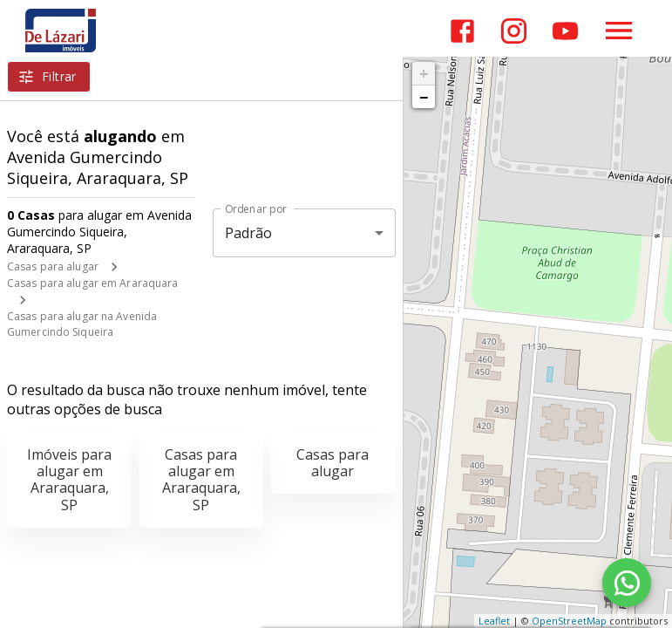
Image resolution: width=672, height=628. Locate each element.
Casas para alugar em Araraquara (93, 283)
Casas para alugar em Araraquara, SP (201, 480)
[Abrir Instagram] (514, 31)
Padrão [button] (249, 233)
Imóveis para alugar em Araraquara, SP (69, 480)
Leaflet (494, 621)
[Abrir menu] (619, 31)
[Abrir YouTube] (565, 31)
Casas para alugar (53, 266)
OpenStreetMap (569, 621)
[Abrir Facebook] (462, 31)
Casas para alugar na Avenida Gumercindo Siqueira (82, 324)
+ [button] (424, 73)
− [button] (424, 97)
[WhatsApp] (627, 583)
